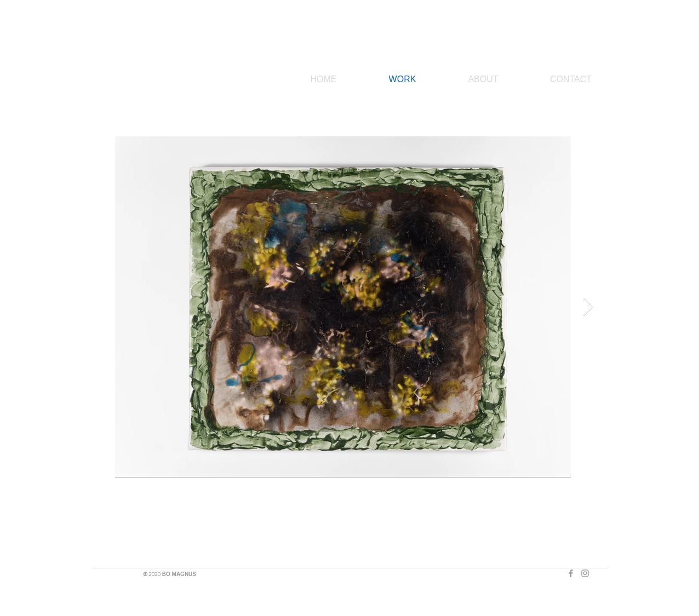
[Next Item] (588, 307)
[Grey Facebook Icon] (571, 573)
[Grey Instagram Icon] (585, 573)
